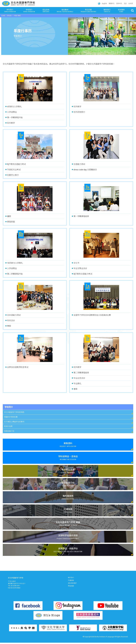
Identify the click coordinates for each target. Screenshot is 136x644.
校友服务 (121, 11)
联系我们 (107, 11)
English (104, 3)
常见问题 (88, 11)
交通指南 (71, 580)
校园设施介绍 (9, 431)
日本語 (131, 3)
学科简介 (10, 11)
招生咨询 (46, 11)
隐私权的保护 (72, 583)
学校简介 (29, 11)
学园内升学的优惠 (11, 417)
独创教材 (65, 11)
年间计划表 (8, 426)
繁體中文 (112, 3)
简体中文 (119, 3)
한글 (125, 3)
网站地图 (71, 586)
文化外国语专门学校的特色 (14, 412)
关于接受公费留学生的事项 (14, 422)
